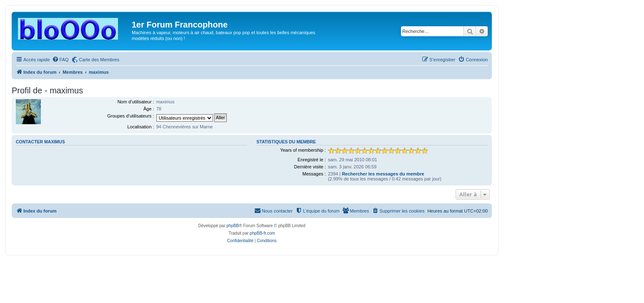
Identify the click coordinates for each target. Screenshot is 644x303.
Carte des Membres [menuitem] (99, 60)
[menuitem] (60, 60)
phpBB (233, 226)
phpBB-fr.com (262, 233)
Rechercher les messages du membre (383, 174)
